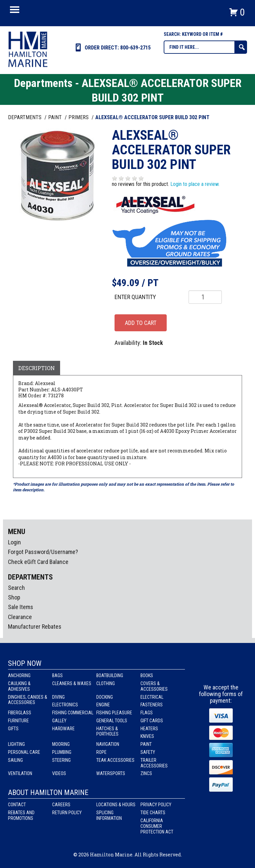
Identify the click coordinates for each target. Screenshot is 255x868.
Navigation (108, 744)
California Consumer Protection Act (157, 826)
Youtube (233, 672)
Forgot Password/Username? (43, 552)
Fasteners (152, 705)
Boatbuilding (110, 675)
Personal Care (24, 752)
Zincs (146, 773)
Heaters (149, 729)
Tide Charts (153, 813)
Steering (61, 760)
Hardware (63, 729)
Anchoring (19, 675)
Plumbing (62, 752)
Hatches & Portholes (107, 731)
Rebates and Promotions (21, 815)
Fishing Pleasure (114, 713)
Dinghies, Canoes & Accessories (28, 700)
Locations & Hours (116, 805)
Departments (25, 117)
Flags (147, 713)
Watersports (111, 773)
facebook (209, 672)
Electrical (152, 697)
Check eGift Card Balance (38, 562)
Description (37, 368)
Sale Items (21, 607)
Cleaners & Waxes (72, 683)
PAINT (56, 117)
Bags (57, 675)
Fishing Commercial (73, 713)
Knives (147, 736)
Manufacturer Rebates (35, 627)
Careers (61, 805)
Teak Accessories (115, 760)
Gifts (13, 729)
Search (16, 588)
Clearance (20, 617)
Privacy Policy (156, 805)
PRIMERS (79, 117)
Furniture (18, 721)
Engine (103, 705)
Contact (17, 805)
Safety (148, 752)
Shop (14, 597)
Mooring (61, 744)
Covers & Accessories (154, 686)
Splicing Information (109, 815)
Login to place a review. (195, 184)
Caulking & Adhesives (19, 686)
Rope (101, 752)
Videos (59, 773)
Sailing (15, 760)
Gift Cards (152, 721)
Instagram (221, 672)
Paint (146, 744)
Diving (58, 697)
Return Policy (67, 813)
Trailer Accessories (154, 763)
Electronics (65, 705)
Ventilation (20, 773)
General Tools (112, 721)
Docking (105, 697)
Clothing (106, 683)
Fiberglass (20, 713)
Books (147, 675)
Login (14, 542)
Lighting (16, 744)
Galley (59, 721)
